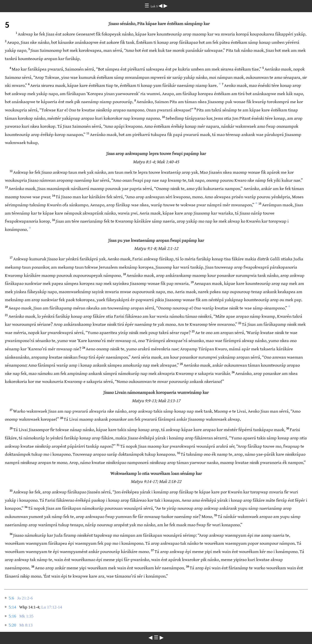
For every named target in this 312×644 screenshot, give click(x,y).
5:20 (12, 625)
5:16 (12, 616)
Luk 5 (155, 6)
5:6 (11, 598)
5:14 (12, 607)
